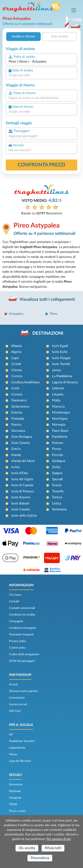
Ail (11, 734)
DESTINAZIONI (48, 333)
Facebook (15, 791)
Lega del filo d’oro (20, 761)
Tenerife (58, 491)
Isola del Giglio (22, 479)
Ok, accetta (27, 848)
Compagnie (16, 621)
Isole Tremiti (61, 364)
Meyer (13, 754)
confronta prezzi (41, 165)
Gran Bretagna (22, 437)
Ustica (57, 504)
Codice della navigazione (24, 654)
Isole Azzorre (21, 497)
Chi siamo (15, 595)
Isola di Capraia (22, 485)
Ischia (15, 467)
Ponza (56, 449)
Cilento (17, 370)
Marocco (58, 407)
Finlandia (18, 419)
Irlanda (16, 455)
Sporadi (57, 479)
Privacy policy (18, 641)
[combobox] (41, 62)
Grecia (16, 449)
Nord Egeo (60, 419)
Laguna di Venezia (65, 382)
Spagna (57, 473)
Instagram (15, 798)
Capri (15, 358)
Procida (57, 455)
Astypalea (16, 314)
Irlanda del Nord (23, 461)
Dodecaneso (20, 407)
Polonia (58, 443)
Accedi (13, 684)
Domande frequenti (21, 634)
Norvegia (59, 425)
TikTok (13, 804)
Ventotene (59, 509)
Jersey (57, 370)
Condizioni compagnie (23, 628)
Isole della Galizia (24, 516)
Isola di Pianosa (23, 491)
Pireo (54, 314)
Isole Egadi (60, 346)
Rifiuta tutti (53, 848)
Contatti (14, 601)
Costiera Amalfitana (25, 382)
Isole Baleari (20, 504)
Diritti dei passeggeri (22, 661)
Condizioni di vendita (22, 615)
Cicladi (16, 364)
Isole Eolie (60, 352)
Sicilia (56, 467)
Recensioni (16, 785)
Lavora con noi (18, 704)
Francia (16, 425)
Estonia (17, 413)
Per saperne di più (59, 839)
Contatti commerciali (22, 608)
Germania (18, 431)
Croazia (17, 394)
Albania (16, 346)
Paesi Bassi (60, 431)
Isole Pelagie (61, 358)
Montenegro (61, 413)
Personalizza (40, 858)
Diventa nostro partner (23, 691)
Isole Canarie (21, 509)
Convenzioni (17, 698)
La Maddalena (62, 376)
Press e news (17, 811)
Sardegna (59, 461)
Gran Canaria (20, 443)
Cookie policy (17, 648)
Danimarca (19, 400)
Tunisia (57, 497)
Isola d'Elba (19, 473)
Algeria (16, 352)
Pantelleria (60, 437)
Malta (56, 400)
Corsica (17, 376)
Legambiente (17, 748)
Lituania (58, 394)
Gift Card (15, 711)
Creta (15, 388)
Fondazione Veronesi (22, 741)
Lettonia (58, 388)
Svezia (57, 485)
